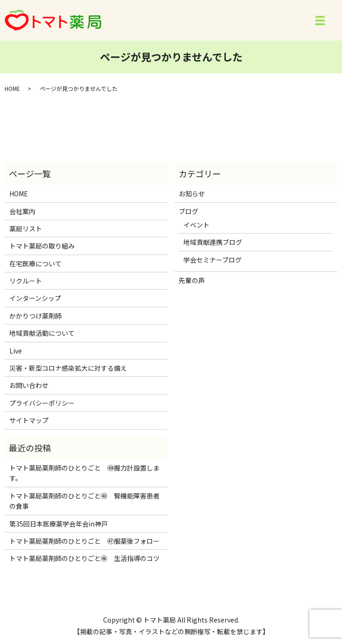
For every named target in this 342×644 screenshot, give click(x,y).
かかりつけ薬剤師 (35, 316)
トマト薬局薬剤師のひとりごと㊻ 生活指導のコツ (84, 558)
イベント (196, 225)
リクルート (26, 281)
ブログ (188, 211)
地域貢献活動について (42, 333)
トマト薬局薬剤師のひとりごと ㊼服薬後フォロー (84, 541)
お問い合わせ (29, 385)
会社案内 (22, 211)
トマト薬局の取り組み (42, 246)
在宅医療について (35, 263)
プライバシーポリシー (42, 403)
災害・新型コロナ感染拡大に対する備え (68, 368)
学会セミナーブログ (213, 260)
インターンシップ (35, 298)
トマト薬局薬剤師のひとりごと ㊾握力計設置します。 (84, 473)
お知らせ (192, 194)
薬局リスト (26, 229)
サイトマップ (29, 420)
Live (16, 351)
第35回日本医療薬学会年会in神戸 (59, 524)
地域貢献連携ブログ (213, 242)
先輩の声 (192, 280)
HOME (12, 88)
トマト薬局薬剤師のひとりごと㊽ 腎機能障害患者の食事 (84, 501)
